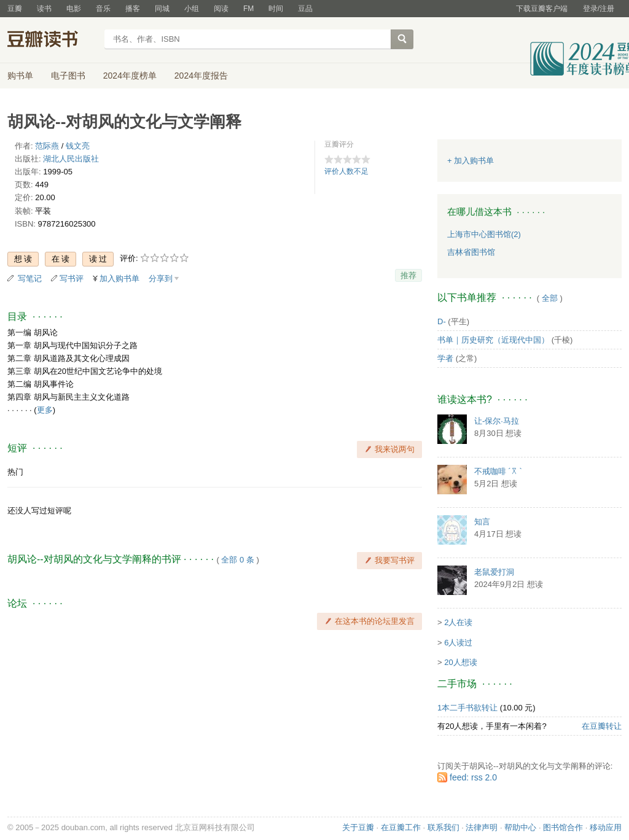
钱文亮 (78, 146)
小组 (192, 9)
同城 (162, 9)
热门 (15, 472)
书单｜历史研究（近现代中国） (493, 340)
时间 (276, 9)
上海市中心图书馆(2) (484, 234)
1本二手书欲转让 (467, 708)
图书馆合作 (563, 827)
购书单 (20, 76)
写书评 (72, 278)
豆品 (305, 9)
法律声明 (482, 827)
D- (442, 321)
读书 (44, 9)
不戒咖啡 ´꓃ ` (498, 471)
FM (248, 9)
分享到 (161, 278)
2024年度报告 (201, 76)
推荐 (408, 275)
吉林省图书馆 (471, 252)
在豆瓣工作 (401, 827)
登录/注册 (599, 9)
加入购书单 (119, 278)
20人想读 (460, 662)
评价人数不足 (346, 171)
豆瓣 (15, 9)
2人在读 (458, 622)
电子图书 (68, 76)
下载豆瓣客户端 (542, 9)
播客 (133, 9)
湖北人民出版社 (71, 159)
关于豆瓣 (358, 827)
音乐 (103, 9)
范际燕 (47, 146)
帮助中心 (520, 827)
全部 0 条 (237, 560)
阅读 (221, 9)
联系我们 (443, 827)
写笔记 (30, 278)
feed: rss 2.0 (473, 777)
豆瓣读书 (52, 41)
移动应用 (606, 827)
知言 (482, 522)
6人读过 (458, 643)
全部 (550, 298)
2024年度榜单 (130, 76)
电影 (74, 9)
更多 (45, 410)
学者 (445, 358)
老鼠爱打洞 (494, 572)
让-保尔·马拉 (497, 421)
